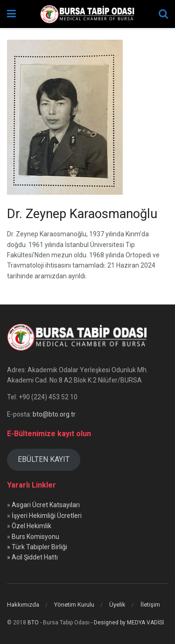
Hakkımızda (23, 605)
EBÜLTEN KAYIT (44, 459)
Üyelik (117, 605)
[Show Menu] (11, 14)
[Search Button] (163, 14)
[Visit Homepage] (87, 14)
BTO (33, 623)
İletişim (150, 605)
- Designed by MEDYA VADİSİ (127, 623)
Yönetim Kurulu (74, 605)
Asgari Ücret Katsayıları (46, 505)
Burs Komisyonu (35, 537)
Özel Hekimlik (31, 526)
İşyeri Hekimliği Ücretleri (47, 516)
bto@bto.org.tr (54, 414)
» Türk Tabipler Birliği (37, 547)
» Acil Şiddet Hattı (32, 557)
